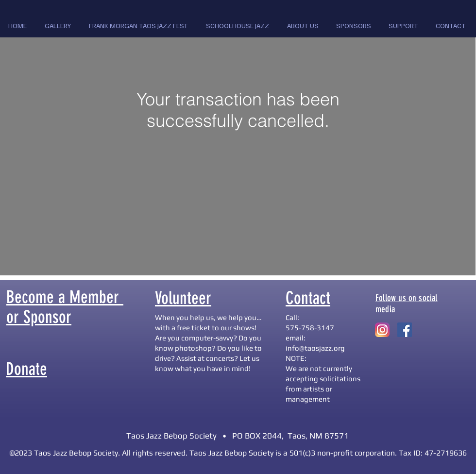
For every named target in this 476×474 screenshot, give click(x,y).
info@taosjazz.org (315, 348)
